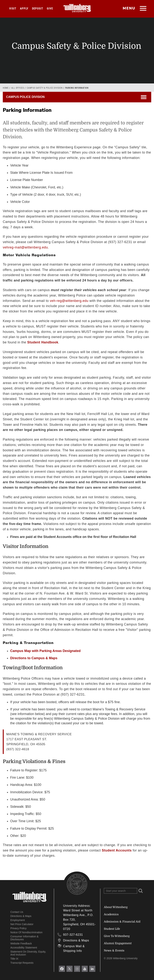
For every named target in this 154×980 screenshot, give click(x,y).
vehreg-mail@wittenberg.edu (25, 247)
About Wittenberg (116, 907)
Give (50, 9)
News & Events (114, 951)
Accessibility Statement (24, 948)
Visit (13, 9)
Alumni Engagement (118, 943)
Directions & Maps (21, 916)
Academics (111, 914)
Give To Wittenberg (117, 936)
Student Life (112, 929)
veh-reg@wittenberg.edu (69, 301)
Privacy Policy (18, 928)
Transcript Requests (22, 963)
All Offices (18, 88)
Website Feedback (21, 943)
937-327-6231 (73, 935)
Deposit (38, 9)
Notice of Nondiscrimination (26, 932)
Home (6, 88)
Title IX (14, 959)
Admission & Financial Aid (122, 922)
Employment (18, 920)
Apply (24, 9)
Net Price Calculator (22, 924)
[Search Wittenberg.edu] (120, 891)
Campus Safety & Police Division (45, 88)
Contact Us (17, 912)
